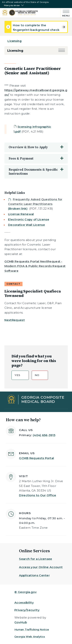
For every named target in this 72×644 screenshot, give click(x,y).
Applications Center (34, 575)
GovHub (21, 622)
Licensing (14, 41)
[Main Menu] (65, 13)
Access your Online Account (41, 567)
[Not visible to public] (35, 204)
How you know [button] (12, 6)
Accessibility (24, 603)
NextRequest (15, 320)
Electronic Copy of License (29, 219)
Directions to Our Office (38, 495)
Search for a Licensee (36, 559)
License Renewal (21, 214)
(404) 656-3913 (44, 435)
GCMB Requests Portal (36, 458)
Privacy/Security (27, 610)
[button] (62, 51)
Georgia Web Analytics (30, 637)
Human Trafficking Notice (32, 629)
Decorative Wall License (26, 225)
